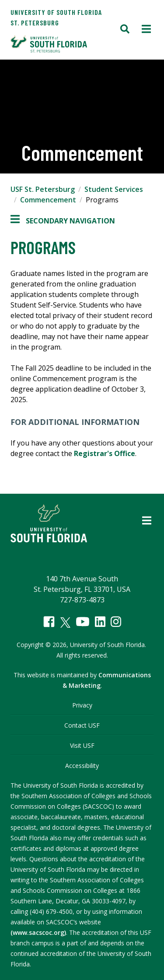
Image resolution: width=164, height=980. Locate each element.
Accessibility (82, 766)
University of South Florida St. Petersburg (56, 17)
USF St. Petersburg (43, 189)
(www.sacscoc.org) (38, 932)
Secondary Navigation (63, 221)
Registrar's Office (105, 453)
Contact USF (82, 725)
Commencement (48, 200)
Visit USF (82, 745)
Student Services (114, 189)
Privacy (82, 705)
